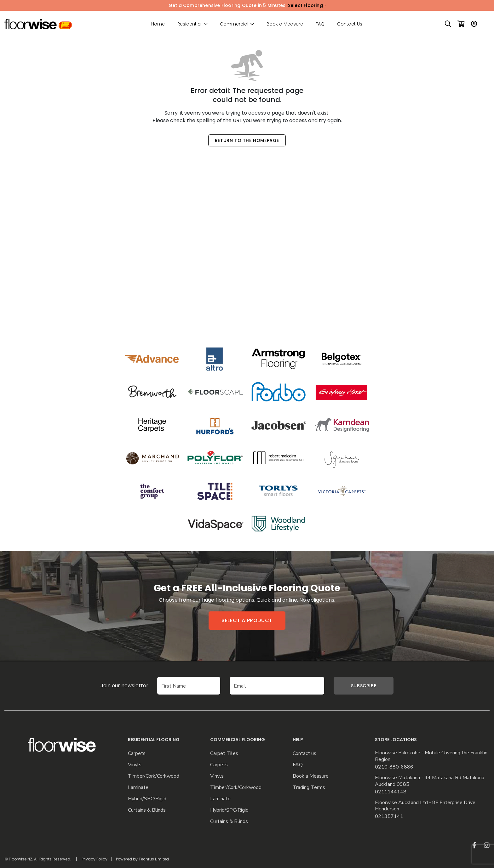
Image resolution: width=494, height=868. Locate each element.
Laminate (138, 788)
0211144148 (391, 792)
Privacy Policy (95, 859)
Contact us (304, 754)
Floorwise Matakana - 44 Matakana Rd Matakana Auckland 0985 (430, 781)
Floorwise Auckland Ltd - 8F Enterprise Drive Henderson (425, 806)
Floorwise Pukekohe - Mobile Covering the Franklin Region (431, 756)
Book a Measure (285, 24)
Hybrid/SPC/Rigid (147, 799)
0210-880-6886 (394, 767)
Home (158, 24)
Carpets (137, 754)
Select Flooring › (307, 5)
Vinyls (135, 765)
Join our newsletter (115, 686)
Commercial (234, 24)
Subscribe (364, 686)
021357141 (389, 817)
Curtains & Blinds (147, 810)
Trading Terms (309, 788)
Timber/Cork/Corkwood (154, 776)
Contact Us (350, 24)
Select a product (247, 620)
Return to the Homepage (247, 140)
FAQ (320, 24)
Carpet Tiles (224, 754)
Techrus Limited (154, 859)
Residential (190, 24)
